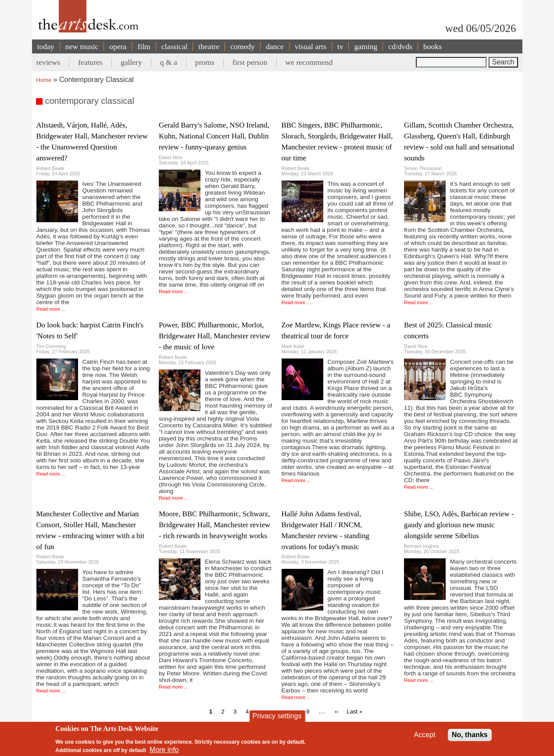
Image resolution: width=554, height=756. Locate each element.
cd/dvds (400, 46)
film (144, 46)
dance (275, 46)
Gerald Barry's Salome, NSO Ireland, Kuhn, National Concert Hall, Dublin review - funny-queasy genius (214, 136)
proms (205, 62)
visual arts (311, 46)
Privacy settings (277, 719)
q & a (169, 62)
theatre (209, 46)
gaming (366, 46)
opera (118, 46)
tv (340, 46)
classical (175, 46)
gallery (131, 62)
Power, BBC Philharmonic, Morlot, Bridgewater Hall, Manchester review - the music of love (214, 336)
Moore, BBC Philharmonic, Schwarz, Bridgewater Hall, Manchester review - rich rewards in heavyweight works (214, 525)
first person (250, 62)
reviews (48, 62)
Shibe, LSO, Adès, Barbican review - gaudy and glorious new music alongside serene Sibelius (459, 525)
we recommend (309, 62)
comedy (243, 46)
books (432, 46)
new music (82, 46)
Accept (425, 738)
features (90, 62)
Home (44, 80)
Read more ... (51, 309)
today (46, 46)
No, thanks (470, 738)
